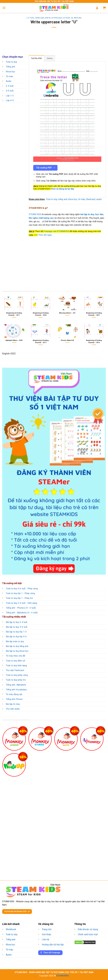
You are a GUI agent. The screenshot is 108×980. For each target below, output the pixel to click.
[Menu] (4, 8)
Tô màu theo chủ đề (15, 656)
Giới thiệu (46, 934)
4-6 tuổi (10, 91)
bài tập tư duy (87, 214)
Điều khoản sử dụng (88, 929)
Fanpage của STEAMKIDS (56, 231)
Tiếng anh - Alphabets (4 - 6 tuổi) (22, 613)
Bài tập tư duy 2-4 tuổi (17, 622)
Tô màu (9, 76)
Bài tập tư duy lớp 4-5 (16, 637)
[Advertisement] (55, 43)
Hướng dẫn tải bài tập (53, 945)
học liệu (99, 214)
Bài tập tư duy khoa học (17, 651)
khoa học (73, 199)
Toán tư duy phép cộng (17, 675)
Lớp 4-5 (10, 100)
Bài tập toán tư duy (15, 641)
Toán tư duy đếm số (15, 661)
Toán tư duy (11, 62)
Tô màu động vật (14, 694)
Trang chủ (47, 929)
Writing (78, 18)
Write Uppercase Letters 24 (59, 18)
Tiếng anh (40, 18)
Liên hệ (45, 939)
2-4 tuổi (30, 18)
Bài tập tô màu (13, 704)
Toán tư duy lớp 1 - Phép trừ (19, 598)
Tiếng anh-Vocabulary (16, 690)
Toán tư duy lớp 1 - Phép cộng (20, 593)
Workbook (11, 929)
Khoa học (10, 72)
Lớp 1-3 (10, 96)
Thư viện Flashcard (15, 670)
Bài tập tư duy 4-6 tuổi (17, 627)
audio (99, 199)
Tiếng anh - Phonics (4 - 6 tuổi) (21, 608)
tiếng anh (63, 199)
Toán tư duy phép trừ (16, 680)
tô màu (82, 199)
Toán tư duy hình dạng (16, 666)
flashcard (91, 199)
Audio (9, 81)
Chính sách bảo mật (88, 934)
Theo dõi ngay (45, 235)
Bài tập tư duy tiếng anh (17, 646)
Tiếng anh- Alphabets (16, 685)
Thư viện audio (13, 709)
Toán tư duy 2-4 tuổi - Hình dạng (21, 603)
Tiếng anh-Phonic (14, 699)
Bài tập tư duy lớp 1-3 (16, 632)
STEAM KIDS (35, 214)
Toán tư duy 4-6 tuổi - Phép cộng (22, 589)
